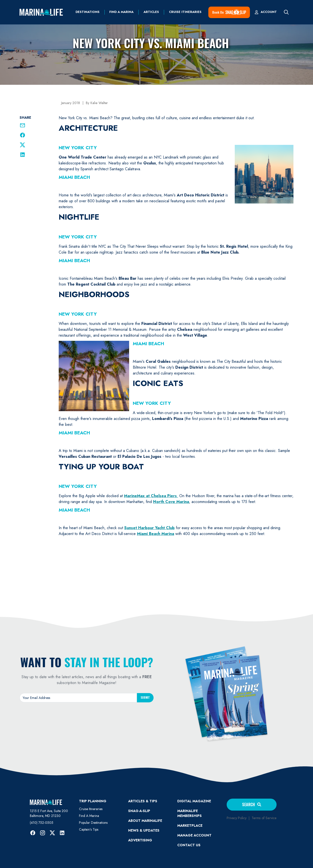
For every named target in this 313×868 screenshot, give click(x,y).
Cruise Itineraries (185, 12)
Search (252, 804)
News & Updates (144, 830)
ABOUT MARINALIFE (145, 821)
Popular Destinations (93, 823)
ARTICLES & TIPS (143, 801)
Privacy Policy (237, 818)
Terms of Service (264, 818)
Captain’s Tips (89, 829)
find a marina (121, 12)
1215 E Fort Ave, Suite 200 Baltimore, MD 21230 (49, 813)
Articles (151, 12)
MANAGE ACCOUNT (194, 835)
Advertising (140, 840)
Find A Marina (89, 816)
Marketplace (190, 825)
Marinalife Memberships (190, 813)
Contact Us (189, 845)
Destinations (88, 12)
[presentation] (87, 717)
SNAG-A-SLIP (139, 811)
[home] (41, 12)
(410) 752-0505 (42, 823)
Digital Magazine (194, 801)
